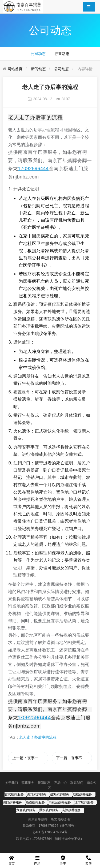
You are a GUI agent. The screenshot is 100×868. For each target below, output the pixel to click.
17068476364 (48, 826)
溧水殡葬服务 (49, 810)
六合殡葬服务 (26, 810)
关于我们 (11, 783)
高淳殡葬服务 (71, 810)
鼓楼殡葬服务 (82, 794)
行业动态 (62, 54)
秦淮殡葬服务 (37, 794)
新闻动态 (38, 69)
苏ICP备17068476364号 (50, 832)
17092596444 (33, 169)
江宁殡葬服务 (84, 802)
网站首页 (15, 69)
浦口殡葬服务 (13, 802)
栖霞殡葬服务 (35, 802)
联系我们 (77, 783)
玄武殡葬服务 (14, 794)
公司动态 (38, 54)
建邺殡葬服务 (60, 794)
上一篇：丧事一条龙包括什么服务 (30, 758)
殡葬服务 (28, 783)
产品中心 (61, 783)
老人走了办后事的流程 (38, 737)
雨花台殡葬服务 (60, 802)
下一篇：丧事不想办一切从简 (74, 758)
